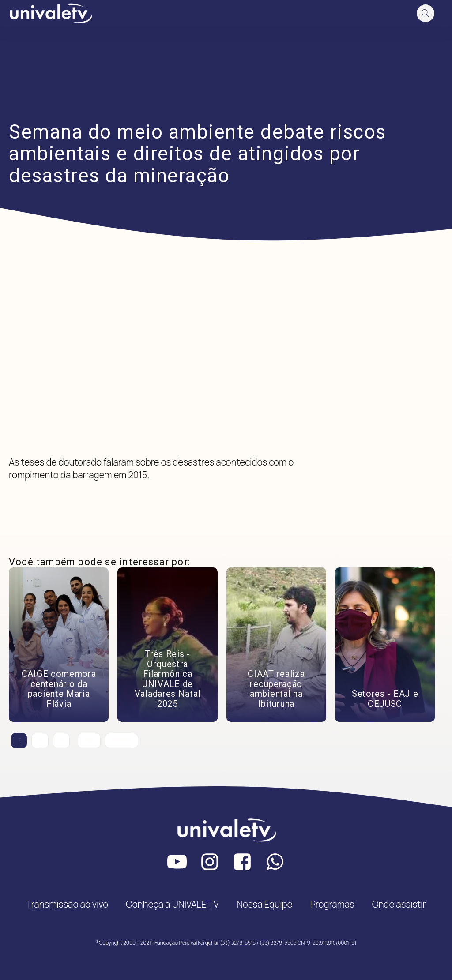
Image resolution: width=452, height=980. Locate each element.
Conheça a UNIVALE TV (172, 904)
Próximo (122, 740)
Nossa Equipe (265, 904)
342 (89, 740)
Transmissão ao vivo (67, 904)
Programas (332, 904)
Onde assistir (399, 904)
